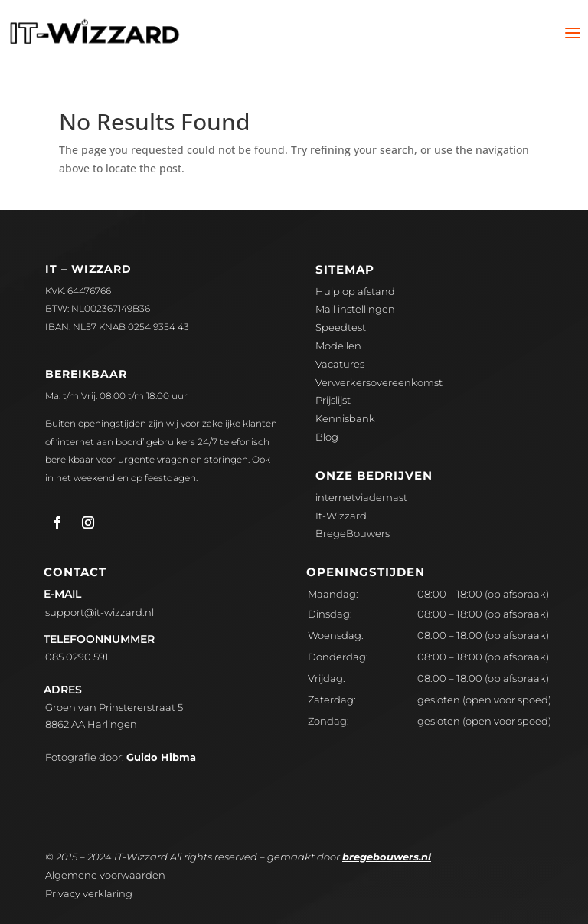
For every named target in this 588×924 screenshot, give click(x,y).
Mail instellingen (355, 309)
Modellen (338, 346)
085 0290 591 (77, 657)
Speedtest (341, 327)
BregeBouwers (353, 533)
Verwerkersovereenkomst (379, 382)
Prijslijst (333, 400)
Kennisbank (345, 418)
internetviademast (361, 497)
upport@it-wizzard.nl (100, 612)
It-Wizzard (341, 516)
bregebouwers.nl (387, 857)
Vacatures (340, 364)
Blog (327, 437)
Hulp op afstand (355, 291)
